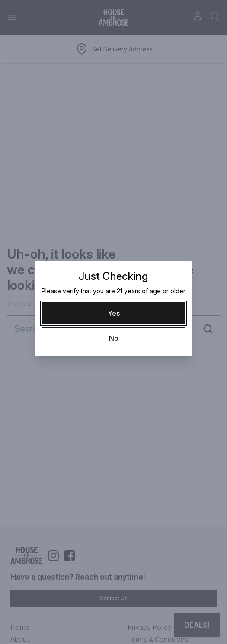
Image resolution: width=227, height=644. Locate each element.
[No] (113, 338)
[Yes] (113, 313)
